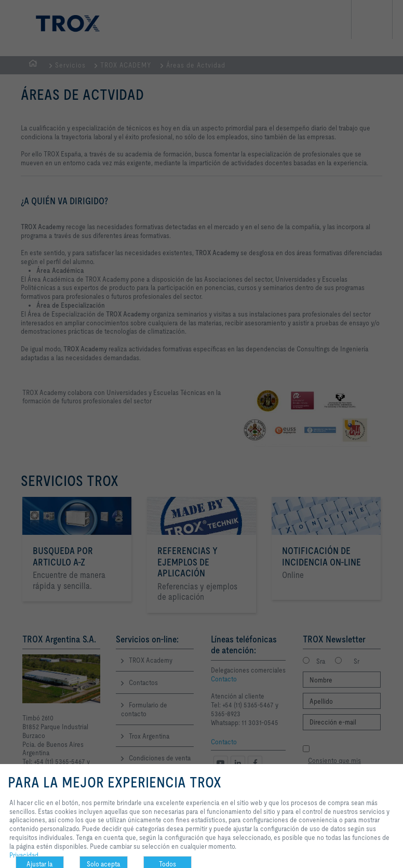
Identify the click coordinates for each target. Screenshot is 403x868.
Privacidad (24, 855)
